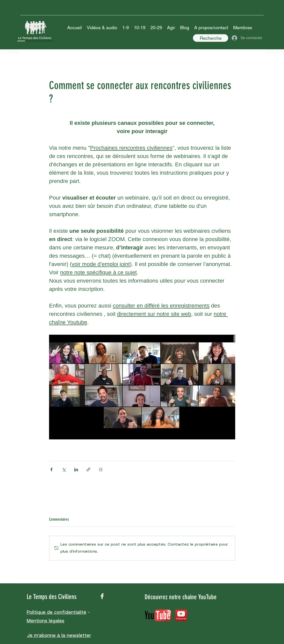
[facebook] (102, 596)
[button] (102, 28)
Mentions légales (46, 621)
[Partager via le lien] (88, 469)
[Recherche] (211, 38)
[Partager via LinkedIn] (76, 469)
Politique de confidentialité (56, 613)
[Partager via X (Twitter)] (64, 469)
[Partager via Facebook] (51, 469)
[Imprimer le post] (101, 469)
